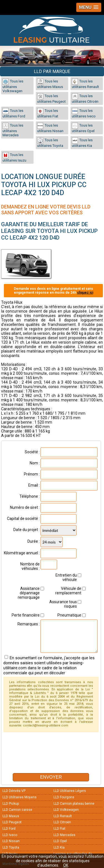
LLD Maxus (11, 816)
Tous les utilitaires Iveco (84, 113)
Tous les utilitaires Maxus (50, 84)
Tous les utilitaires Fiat (48, 113)
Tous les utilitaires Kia (82, 143)
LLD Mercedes (64, 835)
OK (66, 865)
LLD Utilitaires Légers (70, 791)
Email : (34, 485)
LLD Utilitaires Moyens (20, 797)
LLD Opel (60, 841)
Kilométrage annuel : (22, 553)
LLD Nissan (11, 841)
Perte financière (26, 615)
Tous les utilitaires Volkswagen (13, 86)
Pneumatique (69, 615)
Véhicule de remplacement (68, 591)
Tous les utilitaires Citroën (85, 98)
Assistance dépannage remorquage (29, 593)
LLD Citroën (62, 822)
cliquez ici (85, 293)
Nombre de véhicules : (30, 566)
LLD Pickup (11, 804)
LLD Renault (63, 816)
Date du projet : (26, 530)
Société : (32, 452)
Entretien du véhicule (66, 577)
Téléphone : (30, 496)
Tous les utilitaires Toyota (50, 143)
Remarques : (29, 624)
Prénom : (32, 474)
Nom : (35, 463)
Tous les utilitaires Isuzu (14, 157)
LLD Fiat (59, 829)
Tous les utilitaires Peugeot (51, 98)
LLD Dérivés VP (14, 791)
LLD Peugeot (12, 822)
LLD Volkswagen (66, 810)
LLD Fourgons (64, 797)
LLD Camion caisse (17, 810)
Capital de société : (23, 519)
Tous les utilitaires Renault (85, 84)
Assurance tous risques (63, 604)
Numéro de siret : (25, 507)
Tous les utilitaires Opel (83, 128)
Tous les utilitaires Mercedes (13, 130)
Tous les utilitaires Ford (14, 113)
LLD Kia (59, 847)
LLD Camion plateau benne (74, 804)
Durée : (34, 541)
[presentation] (45, 758)
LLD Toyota (11, 847)
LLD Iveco (10, 835)
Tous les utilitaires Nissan (50, 128)
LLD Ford (9, 829)
